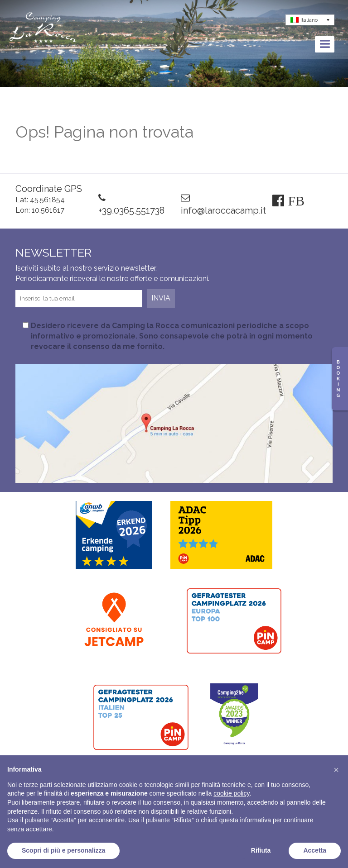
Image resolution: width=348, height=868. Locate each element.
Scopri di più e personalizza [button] (63, 850)
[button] (336, 770)
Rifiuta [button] (261, 850)
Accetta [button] (315, 850)
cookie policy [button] (231, 793)
